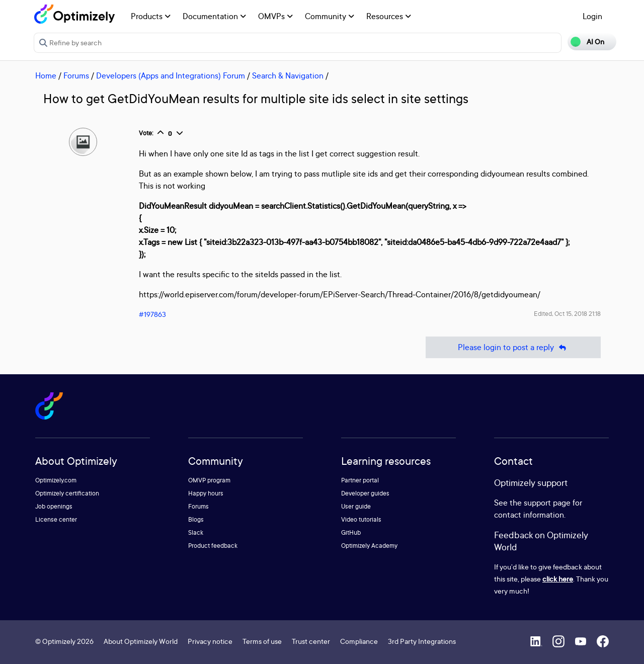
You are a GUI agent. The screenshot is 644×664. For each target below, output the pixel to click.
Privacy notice (210, 641)
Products (151, 16)
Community (330, 16)
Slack (196, 532)
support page (547, 503)
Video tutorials (361, 519)
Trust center (311, 641)
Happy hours (206, 493)
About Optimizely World (141, 641)
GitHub (351, 532)
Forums (76, 75)
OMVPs (275, 16)
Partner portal (360, 480)
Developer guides (365, 493)
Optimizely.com (56, 480)
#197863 (152, 314)
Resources (389, 16)
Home (46, 75)
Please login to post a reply (513, 347)
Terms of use (262, 641)
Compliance (359, 641)
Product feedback (213, 546)
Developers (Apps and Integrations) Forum (171, 75)
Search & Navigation (288, 75)
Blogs (196, 519)
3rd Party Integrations (422, 641)
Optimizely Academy (369, 546)
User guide (356, 506)
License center (56, 519)
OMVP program (209, 480)
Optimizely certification (67, 493)
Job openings (54, 506)
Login (592, 16)
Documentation (214, 16)
